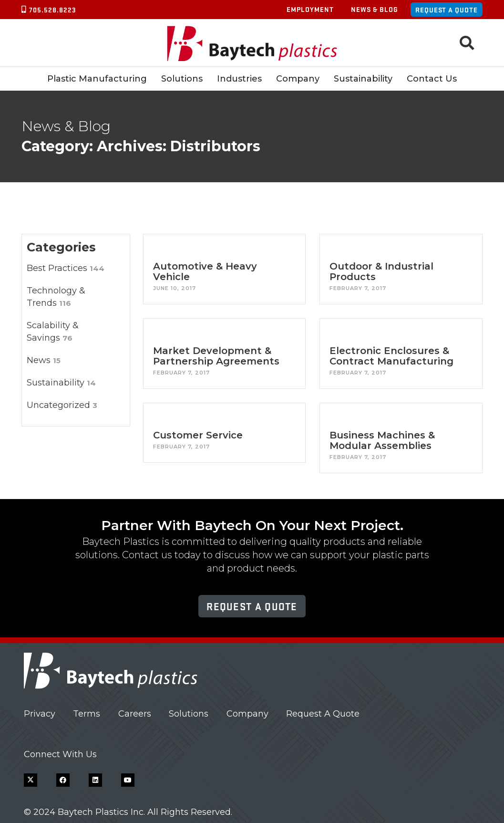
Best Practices (66, 268)
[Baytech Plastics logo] (252, 43)
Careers (135, 714)
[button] (467, 43)
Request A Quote (323, 714)
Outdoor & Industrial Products (382, 271)
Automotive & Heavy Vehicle (205, 271)
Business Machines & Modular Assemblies (383, 440)
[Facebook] (63, 780)
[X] (31, 780)
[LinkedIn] (95, 780)
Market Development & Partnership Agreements (216, 356)
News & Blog (375, 9)
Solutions (189, 714)
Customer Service (198, 435)
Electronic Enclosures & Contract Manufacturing (392, 356)
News (44, 360)
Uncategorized (62, 405)
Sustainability (61, 383)
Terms (87, 714)
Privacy (40, 714)
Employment (310, 9)
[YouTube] (128, 780)
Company (247, 714)
